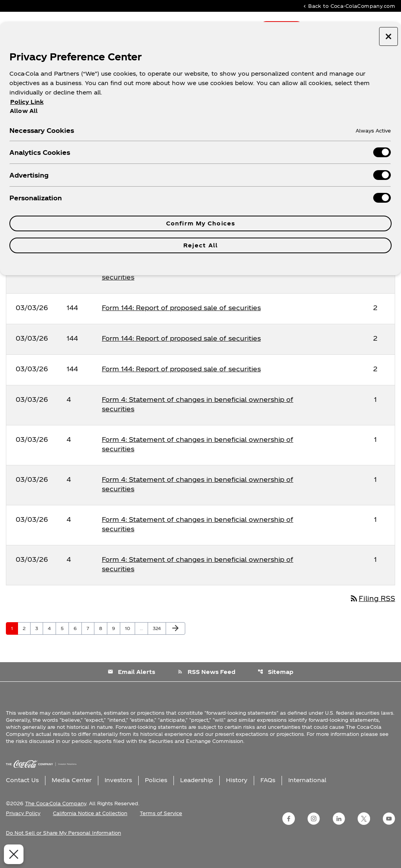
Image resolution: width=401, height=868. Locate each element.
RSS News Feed (206, 688)
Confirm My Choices (200, 223)
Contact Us (22, 796)
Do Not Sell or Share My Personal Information (63, 849)
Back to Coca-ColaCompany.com (349, 6)
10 (130, 644)
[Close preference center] (388, 36)
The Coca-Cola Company (56, 819)
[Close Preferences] (13, 854)
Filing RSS (371, 614)
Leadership (197, 796)
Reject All (200, 245)
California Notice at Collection (90, 829)
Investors (118, 796)
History (237, 796)
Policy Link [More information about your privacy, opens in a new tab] (27, 102)
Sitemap (276, 688)
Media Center (72, 796)
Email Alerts (131, 688)
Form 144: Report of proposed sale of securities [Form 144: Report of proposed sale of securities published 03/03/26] (181, 323)
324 (158, 644)
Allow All (24, 111)
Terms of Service (161, 829)
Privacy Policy (23, 829)
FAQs (268, 796)
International (307, 796)
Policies (156, 796)
